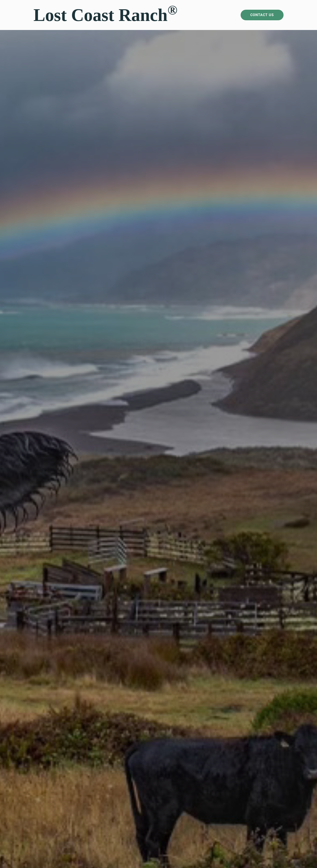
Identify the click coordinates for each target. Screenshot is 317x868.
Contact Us (262, 15)
